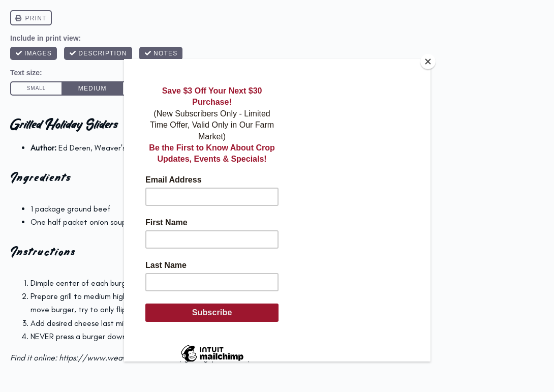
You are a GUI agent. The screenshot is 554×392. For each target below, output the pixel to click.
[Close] (428, 62)
